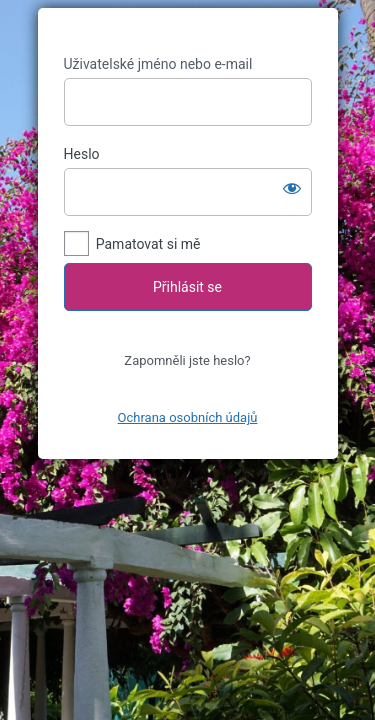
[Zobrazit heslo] (292, 188)
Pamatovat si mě (148, 244)
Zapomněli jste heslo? (187, 360)
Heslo (82, 154)
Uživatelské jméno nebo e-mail (158, 64)
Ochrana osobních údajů (188, 417)
